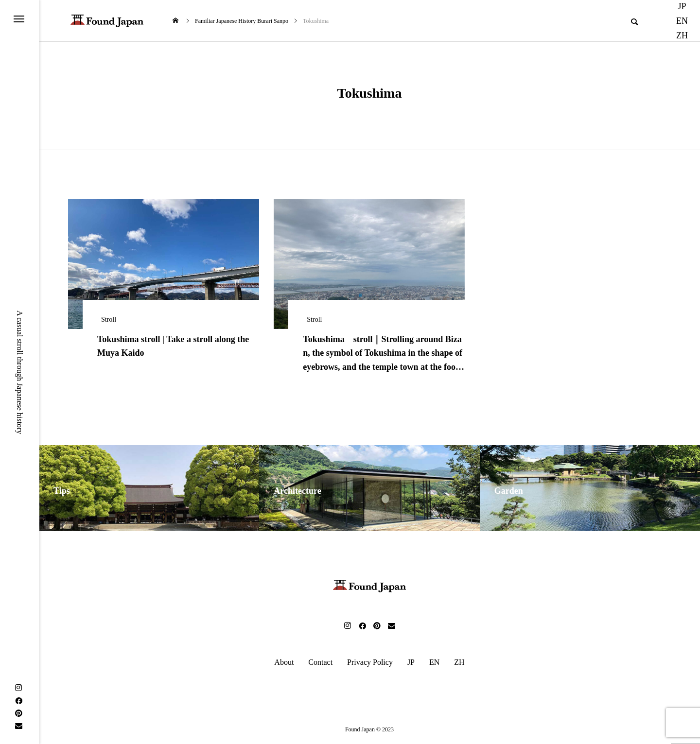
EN (682, 21)
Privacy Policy (370, 662)
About (284, 662)
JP (411, 662)
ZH (682, 35)
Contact (320, 662)
